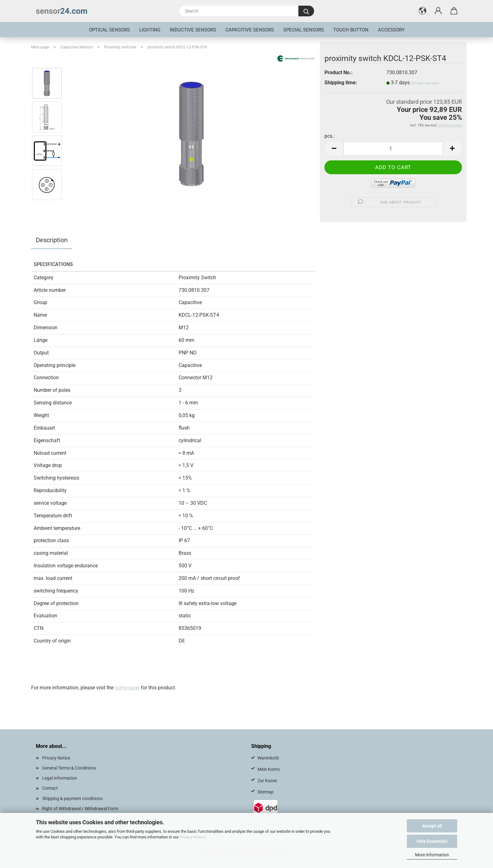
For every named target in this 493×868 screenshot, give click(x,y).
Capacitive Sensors (250, 30)
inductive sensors (193, 30)
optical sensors (109, 30)
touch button (351, 30)
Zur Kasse (267, 781)
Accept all (432, 826)
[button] (423, 11)
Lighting (150, 30)
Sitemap (266, 792)
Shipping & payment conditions (72, 798)
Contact (50, 788)
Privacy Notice (192, 837)
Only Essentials (432, 841)
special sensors (304, 30)
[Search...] (306, 11)
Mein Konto (269, 769)
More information (432, 855)
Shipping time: (341, 83)
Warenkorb (268, 758)
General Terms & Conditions (69, 768)
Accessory (391, 30)
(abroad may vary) (425, 83)
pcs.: (330, 136)
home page (127, 688)
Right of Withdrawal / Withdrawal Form (80, 809)
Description (52, 240)
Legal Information (60, 778)
